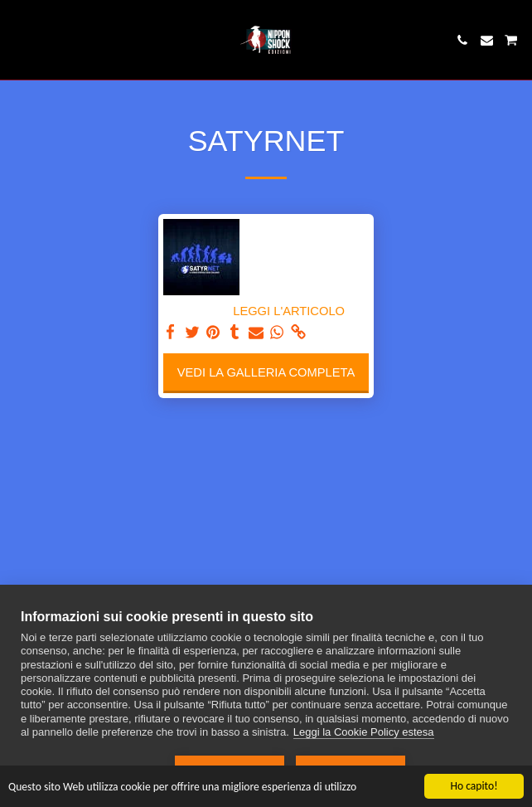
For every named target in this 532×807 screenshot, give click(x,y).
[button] (18, 40)
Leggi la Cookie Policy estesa (364, 732)
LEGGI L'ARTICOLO (289, 311)
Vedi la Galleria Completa (266, 372)
